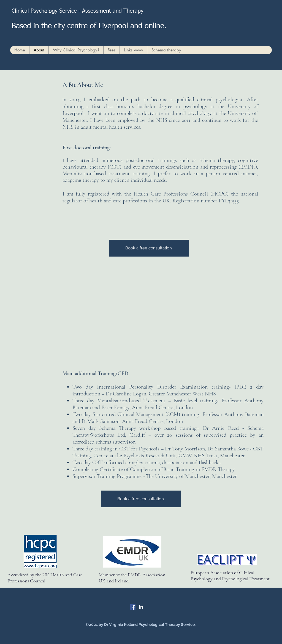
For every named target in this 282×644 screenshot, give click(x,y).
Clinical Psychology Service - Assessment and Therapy (80, 11)
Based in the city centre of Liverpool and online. (89, 26)
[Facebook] (133, 607)
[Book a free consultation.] (149, 248)
